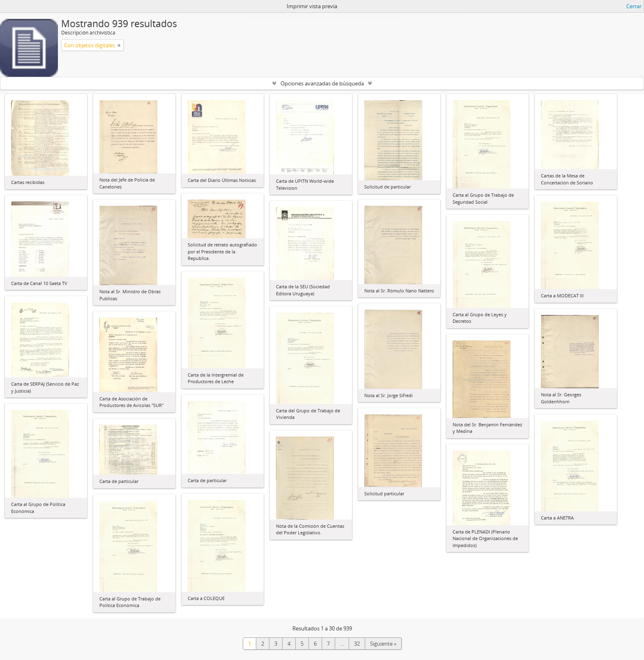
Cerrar (634, 6)
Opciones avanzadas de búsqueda (322, 83)
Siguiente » (383, 644)
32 (357, 644)
